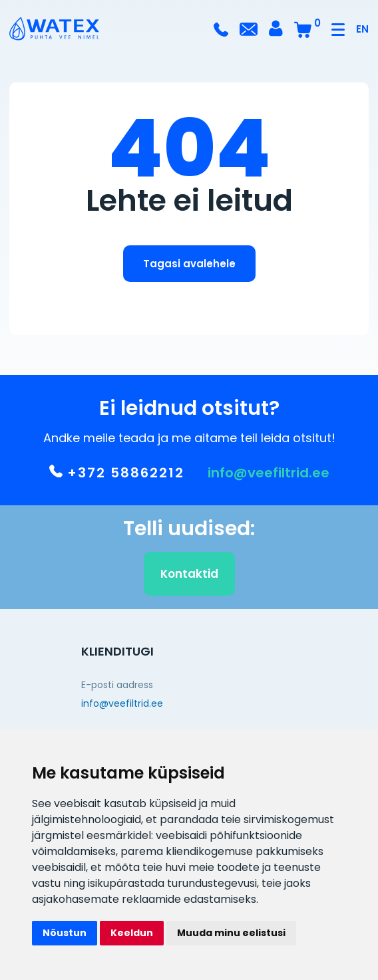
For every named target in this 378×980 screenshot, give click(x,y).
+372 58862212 (117, 475)
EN (362, 29)
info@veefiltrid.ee (269, 475)
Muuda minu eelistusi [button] (231, 933)
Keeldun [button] (132, 933)
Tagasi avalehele (189, 264)
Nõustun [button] (65, 933)
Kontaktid (189, 576)
